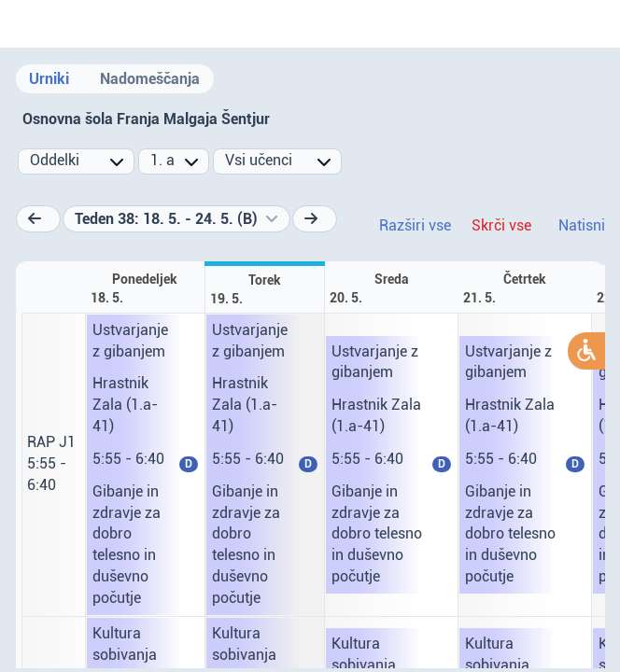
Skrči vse (501, 225)
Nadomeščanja (150, 79)
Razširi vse (415, 225)
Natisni (582, 225)
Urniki (49, 79)
